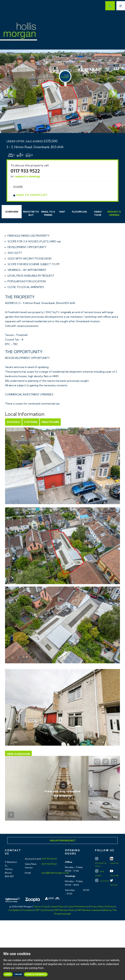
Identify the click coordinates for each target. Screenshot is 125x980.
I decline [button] (18, 974)
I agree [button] (8, 974)
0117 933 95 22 (49, 864)
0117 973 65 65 (49, 859)
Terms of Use (40, 906)
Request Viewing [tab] (114, 213)
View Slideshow (18, 754)
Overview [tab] (12, 212)
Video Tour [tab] (98, 213)
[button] (9, 91)
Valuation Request (63, 840)
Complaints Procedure (21, 910)
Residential (101, 863)
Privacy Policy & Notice (102, 906)
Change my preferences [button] (36, 974)
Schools (13, 422)
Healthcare (50, 422)
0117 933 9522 (25, 171)
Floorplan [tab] (79, 212)
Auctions (102, 881)
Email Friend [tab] (48, 213)
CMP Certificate (43, 910)
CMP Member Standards (89, 910)
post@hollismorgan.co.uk (55, 873)
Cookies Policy (57, 906)
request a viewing (27, 176)
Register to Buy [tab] (31, 213)
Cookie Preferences (77, 906)
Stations (31, 422)
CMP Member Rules (64, 910)
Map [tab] (62, 212)
